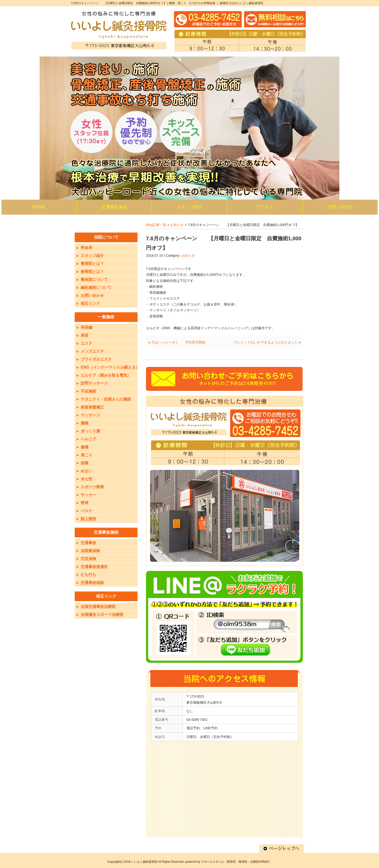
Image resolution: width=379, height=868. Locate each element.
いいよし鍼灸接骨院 (144, 862)
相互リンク (90, 303)
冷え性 (87, 479)
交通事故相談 (92, 583)
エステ (87, 343)
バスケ (87, 511)
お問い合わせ (92, 295)
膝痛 (85, 447)
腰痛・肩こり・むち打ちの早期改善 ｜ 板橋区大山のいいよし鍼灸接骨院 (216, 3)
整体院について (94, 280)
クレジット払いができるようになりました (266, 342)
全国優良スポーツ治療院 (102, 615)
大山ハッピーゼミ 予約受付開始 (178, 342)
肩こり (87, 455)
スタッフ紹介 (92, 256)
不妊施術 (88, 391)
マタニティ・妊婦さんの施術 (106, 399)
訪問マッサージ (94, 383)
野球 (85, 503)
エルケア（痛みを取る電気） (106, 375)
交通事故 (88, 543)
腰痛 (85, 423)
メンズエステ (92, 351)
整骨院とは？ (92, 264)
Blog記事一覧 (156, 225)
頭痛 (85, 463)
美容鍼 (87, 327)
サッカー (88, 495)
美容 (85, 335)
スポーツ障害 (92, 487)
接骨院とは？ (92, 272)
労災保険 (88, 559)
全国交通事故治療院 (98, 607)
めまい (87, 471)
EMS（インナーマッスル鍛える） (110, 367)
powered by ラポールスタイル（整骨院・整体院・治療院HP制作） (228, 862)
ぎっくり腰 (90, 431)
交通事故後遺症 (94, 567)
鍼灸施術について (96, 288)
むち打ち (88, 575)
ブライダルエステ (96, 359)
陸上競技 (88, 519)
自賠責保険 (90, 551)
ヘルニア (88, 439)
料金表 (87, 248)
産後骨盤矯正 (92, 407)
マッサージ (90, 415)
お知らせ (177, 225)
